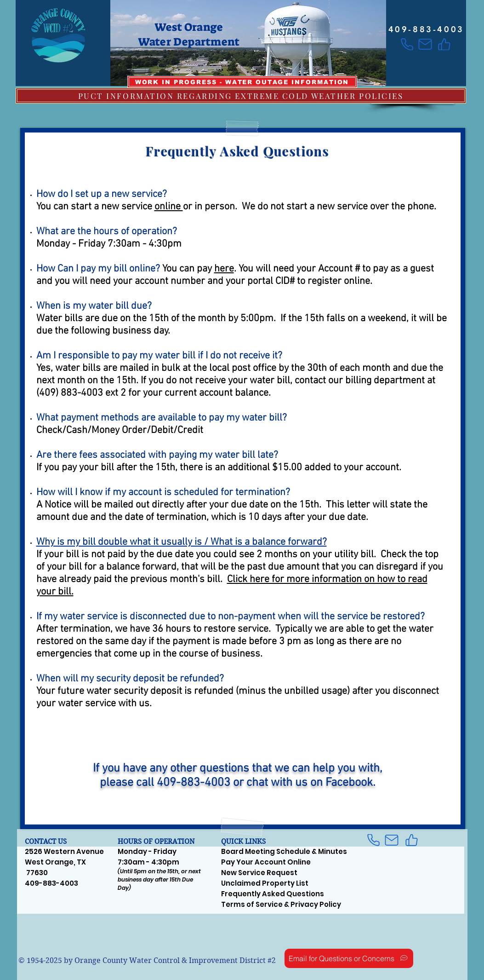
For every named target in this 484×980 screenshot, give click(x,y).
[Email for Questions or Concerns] (349, 958)
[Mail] (425, 44)
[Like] (444, 44)
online (169, 207)
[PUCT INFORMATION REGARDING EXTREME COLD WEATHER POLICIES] (241, 96)
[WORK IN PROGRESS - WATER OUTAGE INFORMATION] (242, 82)
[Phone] (407, 44)
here (224, 269)
